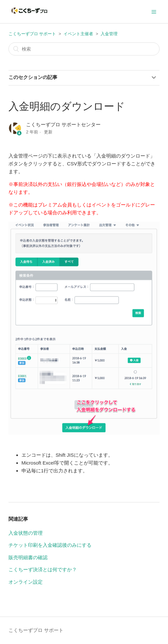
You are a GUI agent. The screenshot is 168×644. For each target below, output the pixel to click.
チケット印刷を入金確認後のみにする (50, 545)
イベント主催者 (78, 34)
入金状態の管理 (26, 533)
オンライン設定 (26, 582)
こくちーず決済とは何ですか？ (43, 569)
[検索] (84, 49)
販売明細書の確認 (28, 557)
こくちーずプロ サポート (32, 34)
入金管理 (109, 34)
